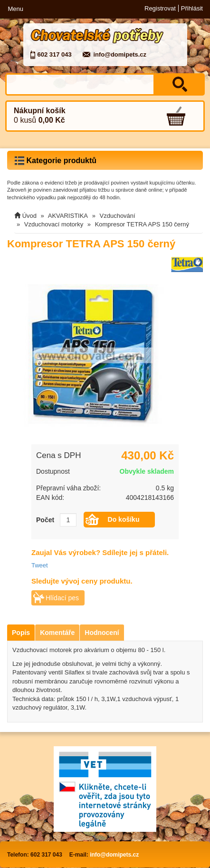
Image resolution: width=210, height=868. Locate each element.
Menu (15, 9)
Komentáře (57, 633)
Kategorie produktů (56, 161)
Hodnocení (102, 633)
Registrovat (160, 8)
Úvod (29, 216)
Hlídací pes (62, 598)
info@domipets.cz (120, 54)
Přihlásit (192, 8)
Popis (21, 633)
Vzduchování (118, 216)
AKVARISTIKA (68, 216)
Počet (45, 520)
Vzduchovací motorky (54, 224)
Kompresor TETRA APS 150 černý (142, 224)
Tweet (40, 565)
